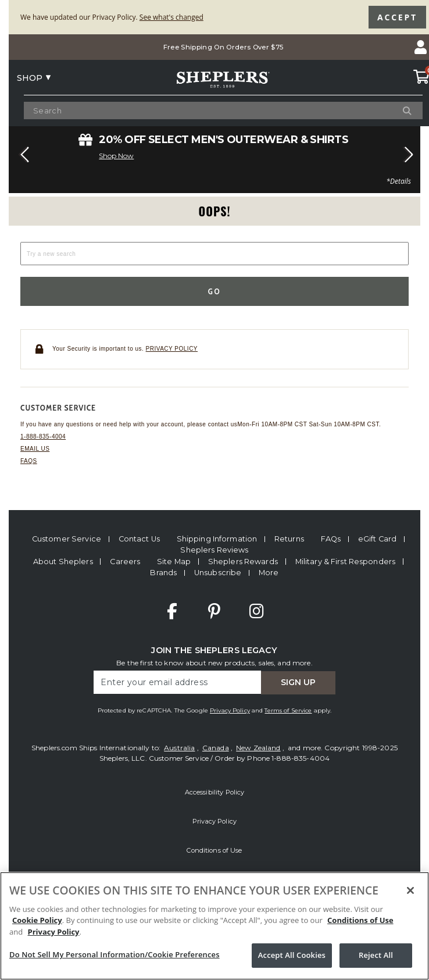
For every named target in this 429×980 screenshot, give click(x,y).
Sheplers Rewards (243, 562)
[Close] (410, 890)
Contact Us (139, 539)
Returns (289, 539)
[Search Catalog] (214, 111)
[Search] (394, 111)
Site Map (174, 562)
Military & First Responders (345, 562)
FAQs (29, 461)
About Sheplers (63, 562)
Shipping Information (217, 539)
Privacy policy (172, 349)
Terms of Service (288, 710)
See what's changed (171, 17)
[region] (214, 926)
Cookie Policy (37, 920)
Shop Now (116, 156)
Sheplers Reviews (214, 550)
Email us (35, 449)
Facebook (172, 611)
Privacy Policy (230, 710)
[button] (22, 155)
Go (215, 291)
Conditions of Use (214, 850)
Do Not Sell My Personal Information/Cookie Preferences (115, 954)
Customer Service (67, 539)
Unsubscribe (218, 573)
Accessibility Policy (215, 792)
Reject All (376, 955)
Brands (163, 573)
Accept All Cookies (292, 955)
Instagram (256, 611)
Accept (397, 17)
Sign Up (298, 682)
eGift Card (377, 539)
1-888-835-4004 (43, 436)
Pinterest (214, 611)
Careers (125, 562)
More (269, 573)
